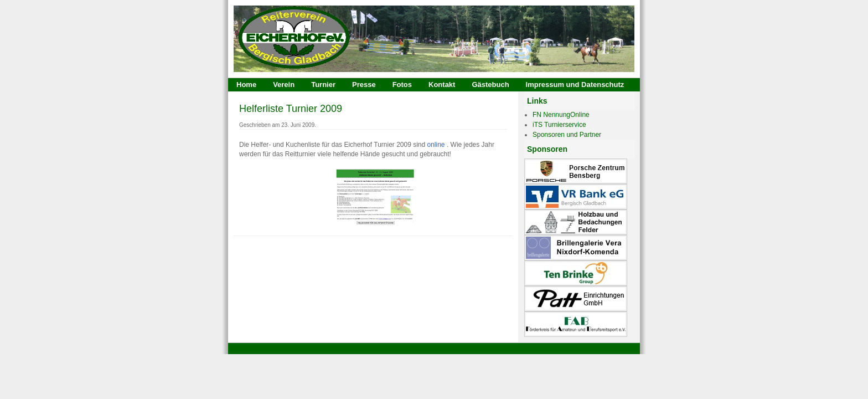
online (436, 145)
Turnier (323, 85)
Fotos (402, 85)
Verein (284, 85)
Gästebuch (490, 85)
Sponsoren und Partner (567, 135)
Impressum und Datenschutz (575, 85)
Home (246, 85)
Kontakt (442, 85)
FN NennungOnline (561, 115)
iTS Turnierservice (559, 125)
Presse (364, 85)
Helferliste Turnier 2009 (291, 109)
